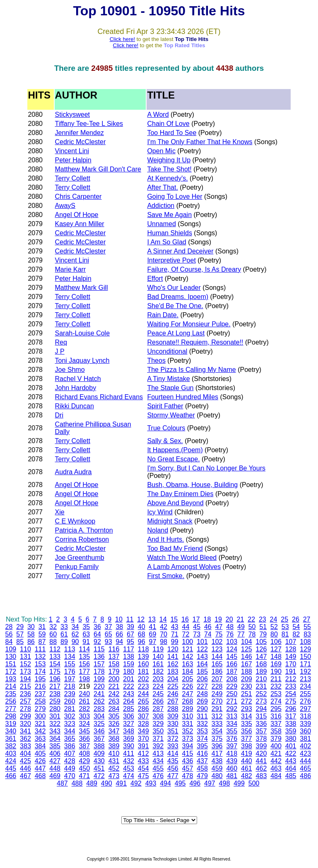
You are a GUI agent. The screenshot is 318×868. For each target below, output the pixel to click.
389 (114, 746)
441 (261, 761)
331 (188, 724)
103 (232, 642)
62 (75, 634)
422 (291, 753)
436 (188, 761)
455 (158, 768)
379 (276, 739)
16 (185, 619)
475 (143, 776)
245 (158, 694)
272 (247, 701)
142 (188, 657)
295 (276, 709)
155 (70, 664)
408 (84, 753)
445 (11, 768)
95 (130, 642)
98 (164, 642)
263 (114, 701)
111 (40, 649)
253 (276, 694)
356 (247, 731)
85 (20, 642)
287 (158, 709)
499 (239, 783)
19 (218, 619)
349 (143, 731)
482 (247, 776)
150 (305, 657)
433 (143, 761)
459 (217, 768)
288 (173, 709)
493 (151, 783)
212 (291, 679)
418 (232, 753)
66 (119, 634)
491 (121, 783)
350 (158, 731)
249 (217, 694)
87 (42, 642)
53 (285, 627)
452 (114, 768)
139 (143, 657)
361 (11, 739)
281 (70, 709)
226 (188, 686)
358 (276, 731)
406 (55, 753)
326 (114, 724)
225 (173, 686)
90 (75, 642)
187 (232, 671)
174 (40, 671)
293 (247, 709)
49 (241, 627)
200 (114, 679)
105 (261, 642)
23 (263, 619)
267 (173, 701)
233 (291, 686)
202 (143, 679)
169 (276, 664)
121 (188, 649)
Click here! (122, 39)
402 (305, 746)
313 (232, 716)
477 (173, 776)
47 (219, 627)
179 (114, 671)
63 (86, 634)
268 (188, 701)
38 (119, 627)
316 (276, 716)
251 (247, 694)
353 (202, 731)
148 (276, 657)
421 (276, 753)
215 (25, 686)
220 (99, 686)
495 (180, 783)
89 (64, 642)
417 (217, 753)
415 (188, 753)
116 (114, 649)
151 (11, 664)
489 (92, 783)
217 (55, 686)
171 (305, 664)
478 (188, 776)
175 (55, 671)
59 (42, 634)
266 (158, 701)
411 (129, 753)
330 (173, 724)
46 (208, 627)
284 (114, 709)
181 (143, 671)
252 (261, 694)
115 (99, 649)
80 (274, 634)
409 (99, 753)
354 (217, 731)
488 (77, 783)
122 (202, 649)
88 (53, 642)
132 (40, 657)
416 (202, 753)
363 (40, 739)
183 (173, 671)
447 (40, 768)
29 (20, 627)
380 (291, 739)
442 (276, 761)
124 (232, 649)
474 (129, 776)
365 (70, 739)
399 (261, 746)
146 (247, 657)
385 (55, 746)
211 (276, 679)
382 (11, 746)
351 (173, 731)
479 (202, 776)
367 (99, 739)
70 (164, 634)
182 (158, 671)
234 (305, 686)
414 (173, 753)
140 (158, 657)
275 (291, 701)
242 (114, 694)
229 (232, 686)
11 (130, 619)
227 (202, 686)
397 (232, 746)
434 (158, 761)
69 (153, 634)
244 (143, 694)
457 (188, 768)
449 (70, 768)
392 (158, 746)
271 (232, 701)
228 (217, 686)
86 (31, 642)
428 (70, 761)
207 (217, 679)
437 (202, 761)
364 (55, 739)
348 (129, 731)
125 (247, 649)
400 (276, 746)
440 (247, 761)
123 (217, 649)
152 (25, 664)
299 (25, 716)
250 (232, 694)
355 (232, 731)
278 (25, 709)
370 (143, 739)
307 (143, 716)
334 (232, 724)
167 (247, 664)
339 (305, 724)
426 (40, 761)
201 (129, 679)
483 (261, 776)
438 (217, 761)
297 (305, 709)
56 (9, 634)
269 (202, 701)
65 (108, 634)
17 (196, 619)
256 (11, 701)
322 (55, 724)
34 (75, 627)
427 (55, 761)
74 (208, 634)
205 (188, 679)
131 (25, 657)
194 (25, 679)
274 (276, 701)
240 (84, 694)
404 (25, 753)
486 (305, 776)
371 (158, 739)
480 (217, 776)
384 (40, 746)
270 (217, 701)
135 (84, 657)
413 (158, 753)
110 (25, 649)
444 (305, 761)
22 (251, 619)
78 (252, 634)
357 (261, 731)
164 (202, 664)
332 (202, 724)
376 (232, 739)
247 (188, 694)
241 (99, 694)
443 (291, 761)
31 (42, 627)
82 (296, 634)
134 (70, 657)
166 (232, 664)
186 (217, 671)
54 (296, 627)
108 (305, 642)
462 (261, 768)
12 (141, 619)
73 (197, 634)
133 (55, 657)
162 (173, 664)
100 (188, 642)
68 (142, 634)
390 (129, 746)
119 (158, 649)
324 (84, 724)
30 (31, 627)
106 (276, 642)
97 (152, 642)
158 (114, 664)
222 (129, 686)
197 (70, 679)
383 (25, 746)
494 (165, 783)
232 (276, 686)
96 (142, 642)
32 (53, 627)
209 (247, 679)
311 (202, 716)
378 (261, 739)
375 (217, 739)
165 (217, 664)
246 (173, 694)
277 (11, 709)
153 (40, 664)
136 (99, 657)
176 (70, 671)
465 (305, 768)
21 (241, 619)
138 (129, 657)
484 (276, 776)
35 (86, 627)
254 (291, 694)
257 (25, 701)
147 (261, 657)
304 (99, 716)
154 (55, 664)
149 (291, 657)
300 (40, 716)
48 (230, 627)
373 (188, 739)
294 (261, 709)
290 (202, 709)
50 (252, 627)
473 (114, 776)
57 (20, 634)
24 (274, 619)
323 (70, 724)
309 (173, 716)
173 (25, 671)
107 (291, 642)
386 (70, 746)
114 (84, 649)
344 (70, 731)
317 (291, 716)
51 (263, 627)
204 (173, 679)
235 (11, 694)
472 (99, 776)
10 (119, 619)
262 (99, 701)
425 (25, 761)
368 (114, 739)
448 (55, 768)
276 (305, 701)
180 (129, 671)
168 (261, 664)
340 (11, 731)
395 (202, 746)
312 (217, 716)
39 (130, 627)
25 (284, 619)
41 (153, 627)
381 (305, 739)
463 (276, 768)
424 (11, 761)
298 (11, 716)
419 (247, 753)
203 (158, 679)
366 (84, 739)
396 (217, 746)
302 (70, 716)
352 (188, 731)
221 (114, 686)
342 (40, 731)
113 (70, 649)
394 (188, 746)
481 (232, 776)
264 (129, 701)
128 (291, 649)
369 (129, 739)
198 (84, 679)
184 (188, 671)
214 (11, 686)
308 (158, 716)
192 (305, 671)
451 (99, 768)
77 (241, 634)
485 (291, 776)
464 (291, 768)
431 (114, 761)
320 (25, 724)
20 (229, 619)
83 (307, 634)
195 (40, 679)
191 (291, 671)
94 (119, 642)
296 (291, 709)
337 (276, 724)
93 (108, 642)
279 (40, 709)
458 (202, 768)
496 (195, 783)
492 (136, 783)
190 (276, 671)
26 (296, 619)
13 (152, 619)
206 (202, 679)
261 (84, 701)
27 (307, 619)
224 (158, 686)
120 (173, 649)
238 (55, 694)
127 (276, 649)
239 (70, 694)
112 (55, 649)
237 (40, 694)
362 (25, 739)
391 (143, 746)
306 (129, 716)
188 (247, 671)
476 (158, 776)
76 (230, 634)
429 (84, 761)
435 (173, 761)
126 (261, 649)
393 (173, 746)
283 (99, 709)
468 (40, 776)
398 (247, 746)
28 (9, 627)
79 (263, 634)
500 (254, 783)
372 (173, 739)
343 (55, 731)
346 (99, 731)
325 (99, 724)
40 (142, 627)
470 (70, 776)
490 (107, 783)
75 (219, 634)
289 (188, 709)
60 (53, 634)
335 (247, 724)
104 (247, 642)
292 (232, 709)
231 (261, 686)
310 (188, 716)
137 (114, 657)
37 (108, 627)
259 (55, 701)
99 (175, 642)
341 (25, 731)
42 (164, 627)
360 (305, 731)
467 (25, 776)
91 (86, 642)
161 (158, 664)
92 (97, 642)
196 (55, 679)
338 (291, 724)
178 (99, 671)
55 (307, 627)
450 (84, 768)
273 (261, 701)
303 (84, 716)
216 (40, 686)
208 (232, 679)
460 (232, 768)
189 (261, 671)
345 (84, 731)
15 (174, 619)
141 (173, 657)
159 (129, 664)
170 (291, 664)
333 (217, 724)
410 (114, 753)
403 (11, 753)
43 (175, 627)
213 (305, 679)
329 (158, 724)
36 (97, 627)
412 (143, 753)
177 (84, 671)
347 (114, 731)
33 (64, 627)
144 (217, 657)
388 (99, 746)
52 (274, 627)
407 (70, 753)
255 (305, 694)
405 (40, 753)
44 (186, 627)
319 (11, 724)
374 (202, 739)
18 (207, 619)
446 (25, 768)
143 (202, 657)
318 (305, 716)
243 (129, 694)
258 (40, 701)
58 (31, 634)
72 (186, 634)
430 (99, 761)
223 (143, 686)
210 (261, 679)
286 (143, 709)
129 (305, 649)
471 (84, 776)
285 (129, 709)
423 (305, 753)
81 (285, 634)
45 (197, 627)
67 (130, 634)
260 (70, 701)
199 (99, 679)
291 (217, 709)
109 (11, 649)
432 (129, 761)
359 (291, 731)
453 (129, 768)
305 (114, 716)
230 (247, 686)
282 (84, 709)
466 (11, 776)
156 (84, 664)
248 (202, 694)
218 (70, 686)
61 (64, 634)
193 (11, 679)
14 (163, 619)
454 (143, 768)
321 (40, 724)
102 (217, 642)
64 (97, 634)
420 (261, 753)
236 (25, 694)
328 (143, 724)
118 (143, 649)
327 (129, 724)
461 (247, 768)
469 (55, 776)
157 (99, 664)
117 (129, 649)
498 (225, 783)
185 (202, 671)
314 (247, 716)
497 (210, 783)
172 (11, 671)
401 (291, 746)
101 (202, 642)
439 (232, 761)
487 (62, 783)
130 (11, 657)
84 (9, 642)
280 (55, 709)
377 (247, 739)
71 (175, 634)
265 (143, 701)
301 (55, 716)
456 (173, 768)
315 (261, 716)
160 (143, 664)
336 (261, 724)
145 (232, 657)
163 (188, 664)
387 (84, 746)
